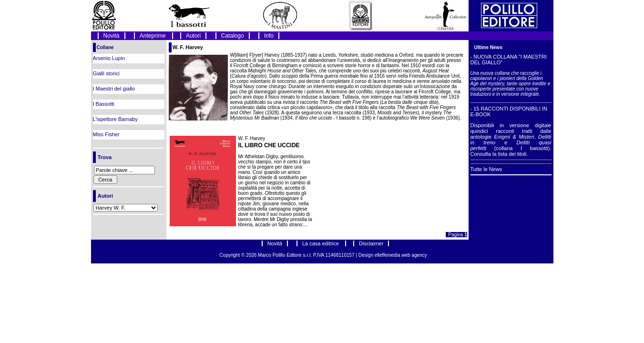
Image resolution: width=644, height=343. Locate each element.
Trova (105, 157)
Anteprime (153, 36)
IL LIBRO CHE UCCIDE (269, 145)
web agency (414, 255)
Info (269, 36)
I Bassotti (104, 104)
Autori (193, 36)
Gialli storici (106, 73)
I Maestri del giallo (114, 89)
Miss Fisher (106, 134)
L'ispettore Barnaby (115, 119)
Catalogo (233, 36)
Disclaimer (371, 243)
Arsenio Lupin (109, 58)
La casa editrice (321, 243)
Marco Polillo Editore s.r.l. (285, 255)
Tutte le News (486, 169)
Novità (112, 36)
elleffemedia (388, 255)
